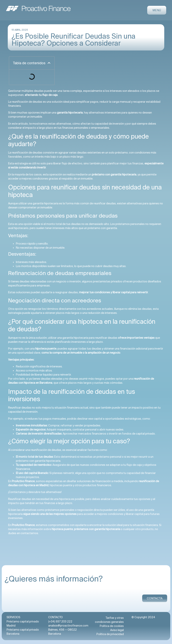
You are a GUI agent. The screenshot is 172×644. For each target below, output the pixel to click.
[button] (49, 63)
